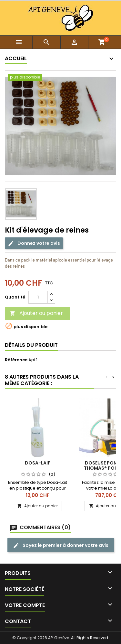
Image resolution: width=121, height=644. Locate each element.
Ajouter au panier (36, 313)
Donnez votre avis (34, 243)
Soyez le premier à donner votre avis (61, 545)
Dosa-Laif (38, 463)
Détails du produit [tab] (31, 345)
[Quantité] (38, 297)
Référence (16, 360)
